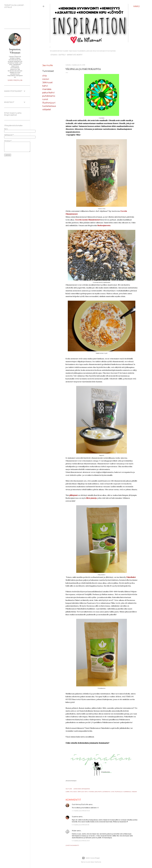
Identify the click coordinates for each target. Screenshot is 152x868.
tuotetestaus (49, 106)
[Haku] (136, 6)
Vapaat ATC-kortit (74, 55)
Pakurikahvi (131, 577)
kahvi (45, 86)
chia (44, 76)
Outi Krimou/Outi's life (80, 804)
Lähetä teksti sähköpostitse (82, 789)
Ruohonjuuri (49, 103)
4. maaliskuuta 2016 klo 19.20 (81, 811)
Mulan (74, 831)
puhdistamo (49, 96)
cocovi (46, 79)
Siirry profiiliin (15, 80)
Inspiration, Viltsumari (15, 51)
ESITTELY (61, 55)
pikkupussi (73, 495)
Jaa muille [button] (48, 65)
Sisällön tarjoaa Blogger (91, 858)
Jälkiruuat (47, 82)
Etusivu (53, 55)
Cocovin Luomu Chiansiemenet (88, 220)
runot (45, 99)
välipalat (47, 109)
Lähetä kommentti (72, 845)
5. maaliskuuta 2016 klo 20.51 (81, 841)
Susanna (75, 817)
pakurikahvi (48, 93)
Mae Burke (98, 862)
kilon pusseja (91, 498)
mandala (47, 89)
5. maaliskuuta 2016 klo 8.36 (80, 825)
